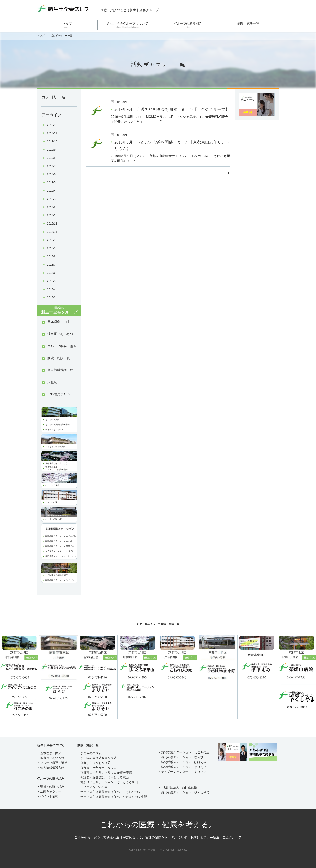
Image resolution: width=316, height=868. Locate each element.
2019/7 (51, 166)
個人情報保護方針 (60, 370)
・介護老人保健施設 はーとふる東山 (103, 777)
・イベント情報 (48, 796)
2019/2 (51, 207)
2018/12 (52, 223)
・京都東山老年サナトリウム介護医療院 (105, 772)
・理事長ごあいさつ (51, 758)
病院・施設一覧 (248, 25)
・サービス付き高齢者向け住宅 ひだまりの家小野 (112, 797)
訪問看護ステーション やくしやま (61, 580)
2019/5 (51, 182)
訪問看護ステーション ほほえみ (60, 546)
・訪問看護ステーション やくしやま (184, 792)
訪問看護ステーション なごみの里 (61, 536)
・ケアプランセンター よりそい (182, 772)
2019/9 (51, 150)
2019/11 (52, 133)
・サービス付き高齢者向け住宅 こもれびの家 (109, 792)
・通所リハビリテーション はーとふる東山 (108, 782)
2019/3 (51, 199)
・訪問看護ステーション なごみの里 (184, 752)
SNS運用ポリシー (60, 394)
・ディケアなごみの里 (93, 787)
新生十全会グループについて (128, 25)
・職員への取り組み (51, 787)
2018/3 (51, 297)
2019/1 (51, 215)
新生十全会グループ (59, 310)
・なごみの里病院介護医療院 (97, 758)
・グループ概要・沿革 (52, 763)
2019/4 (51, 191)
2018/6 (51, 273)
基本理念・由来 (59, 322)
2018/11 (52, 232)
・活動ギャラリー (49, 791)
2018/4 (51, 289)
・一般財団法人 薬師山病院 (178, 787)
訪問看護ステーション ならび (59, 541)
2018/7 (51, 265)
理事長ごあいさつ (60, 334)
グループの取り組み (188, 25)
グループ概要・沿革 (62, 346)
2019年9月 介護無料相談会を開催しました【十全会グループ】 (172, 109)
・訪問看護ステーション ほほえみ (182, 762)
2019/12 (52, 125)
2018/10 (52, 240)
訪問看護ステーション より (58, 556)
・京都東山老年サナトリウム (97, 768)
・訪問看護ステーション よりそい (182, 767)
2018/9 (51, 248)
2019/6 (51, 174)
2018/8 (51, 256)
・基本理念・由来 (49, 753)
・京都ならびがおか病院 (94, 763)
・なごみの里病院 (89, 753)
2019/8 (51, 158)
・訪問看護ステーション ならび (181, 757)
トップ (67, 25)
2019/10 (52, 141)
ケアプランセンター (56, 551)
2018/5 (51, 281)
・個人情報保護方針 (51, 768)
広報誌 (52, 382)
